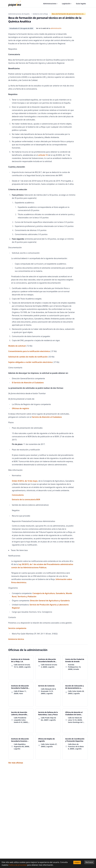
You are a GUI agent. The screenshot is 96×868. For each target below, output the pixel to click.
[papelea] (16, 4)
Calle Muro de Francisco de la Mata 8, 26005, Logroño (76, 746)
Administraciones (51, 4)
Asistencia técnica (16, 639)
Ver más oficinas (16, 763)
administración (56, 28)
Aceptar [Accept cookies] (77, 862)
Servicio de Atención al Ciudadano (47, 417)
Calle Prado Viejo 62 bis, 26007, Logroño (49, 719)
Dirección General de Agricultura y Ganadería (50, 601)
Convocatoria (18, 495)
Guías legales (81, 4)
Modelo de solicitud (17, 346)
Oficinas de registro (21, 408)
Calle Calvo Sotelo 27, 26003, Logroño (49, 745)
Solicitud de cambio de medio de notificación (28, 357)
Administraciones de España (19, 14)
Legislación (67, 4)
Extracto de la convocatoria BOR (26, 499)
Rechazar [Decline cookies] (89, 862)
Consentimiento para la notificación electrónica (29, 351)
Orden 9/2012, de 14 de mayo (25, 481)
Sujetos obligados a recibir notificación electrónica (30, 362)
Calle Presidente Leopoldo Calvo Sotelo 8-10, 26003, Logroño (21, 720)
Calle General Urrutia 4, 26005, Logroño (49, 666)
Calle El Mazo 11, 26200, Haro (20, 692)
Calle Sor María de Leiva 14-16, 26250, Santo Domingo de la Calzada (76, 720)
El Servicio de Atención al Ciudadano (28, 383)
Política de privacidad (18, 865)
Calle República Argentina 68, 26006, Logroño (22, 746)
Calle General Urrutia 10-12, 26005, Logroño (22, 666)
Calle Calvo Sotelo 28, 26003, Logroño (76, 692)
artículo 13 (43, 155)
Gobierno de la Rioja (40, 14)
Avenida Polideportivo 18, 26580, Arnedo (75, 667)
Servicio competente (17, 628)
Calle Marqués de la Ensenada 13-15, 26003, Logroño (48, 691)
